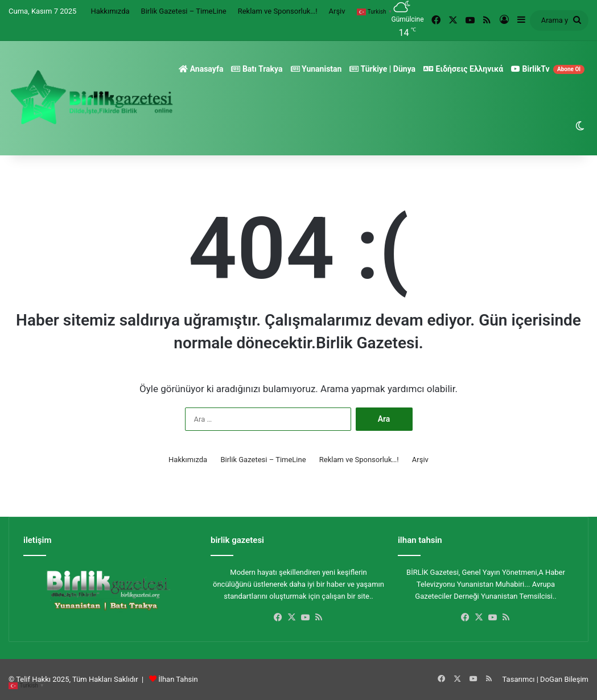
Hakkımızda (110, 11)
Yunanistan (316, 69)
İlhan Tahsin (178, 679)
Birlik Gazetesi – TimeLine (184, 11)
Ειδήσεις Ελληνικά (463, 69)
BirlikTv (548, 69)
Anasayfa (201, 69)
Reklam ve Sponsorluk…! (278, 11)
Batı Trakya (257, 69)
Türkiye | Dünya (382, 69)
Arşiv (337, 11)
